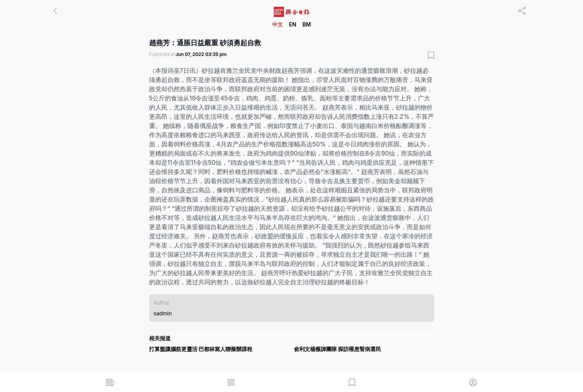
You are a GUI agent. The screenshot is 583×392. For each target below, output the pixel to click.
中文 (278, 24)
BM (307, 24)
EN (293, 24)
